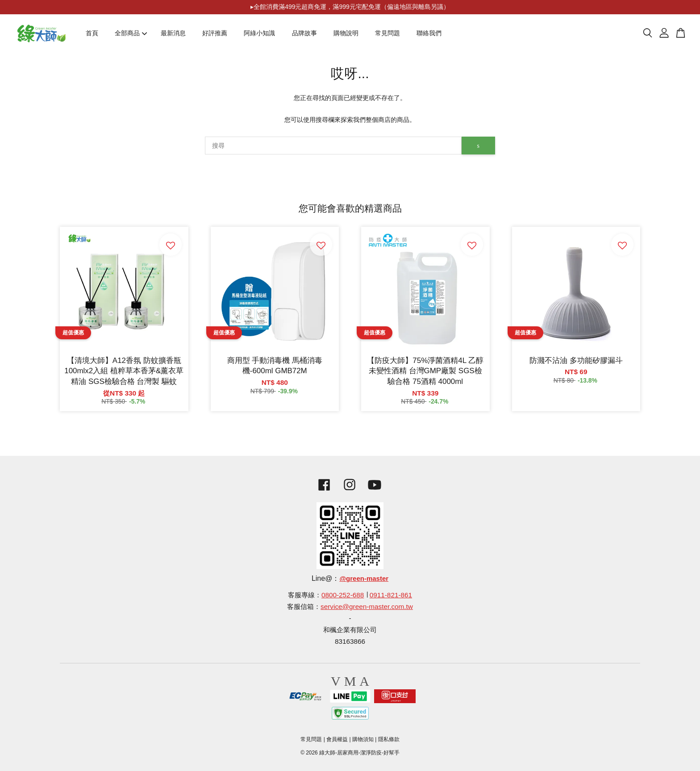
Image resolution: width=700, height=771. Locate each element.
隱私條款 (389, 739)
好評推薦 (215, 33)
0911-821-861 (391, 595)
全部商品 (131, 33)
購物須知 (363, 739)
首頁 (92, 33)
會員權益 (337, 739)
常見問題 (387, 33)
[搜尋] (333, 146)
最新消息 (173, 33)
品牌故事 (304, 33)
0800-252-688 (343, 595)
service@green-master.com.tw (367, 606)
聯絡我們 (429, 33)
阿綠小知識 (259, 33)
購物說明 (346, 33)
